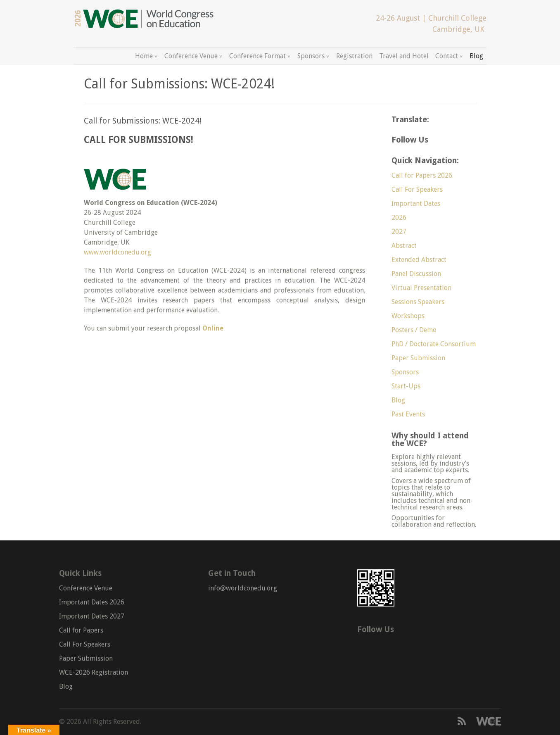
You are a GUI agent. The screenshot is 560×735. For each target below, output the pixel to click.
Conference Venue (191, 56)
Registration (354, 56)
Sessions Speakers (418, 302)
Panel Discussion (416, 274)
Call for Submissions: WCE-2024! (142, 121)
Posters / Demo (414, 330)
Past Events (408, 414)
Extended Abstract (419, 260)
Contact (447, 56)
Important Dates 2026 (92, 602)
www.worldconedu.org (117, 252)
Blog (476, 56)
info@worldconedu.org (243, 588)
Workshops (408, 316)
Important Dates (416, 203)
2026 (399, 218)
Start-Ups (406, 386)
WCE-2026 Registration (94, 672)
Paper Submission (418, 358)
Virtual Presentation (421, 288)
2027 (399, 232)
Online (213, 328)
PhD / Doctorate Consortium (434, 344)
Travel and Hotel (404, 56)
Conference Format (257, 56)
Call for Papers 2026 (422, 175)
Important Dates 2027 (92, 616)
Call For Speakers (417, 189)
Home (144, 56)
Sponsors (311, 56)
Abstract (404, 246)
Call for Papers (81, 630)
